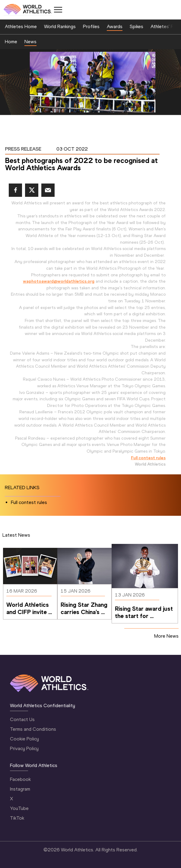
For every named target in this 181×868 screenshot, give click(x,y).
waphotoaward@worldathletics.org (59, 281)
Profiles (91, 26)
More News (166, 636)
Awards (115, 26)
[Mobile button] (58, 10)
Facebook (20, 779)
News (30, 42)
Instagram (20, 789)
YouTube (19, 808)
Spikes (137, 26)
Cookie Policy (24, 739)
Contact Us (22, 719)
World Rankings (60, 26)
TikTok (17, 818)
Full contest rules (148, 458)
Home (11, 42)
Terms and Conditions (33, 729)
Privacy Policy (24, 748)
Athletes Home (21, 26)
